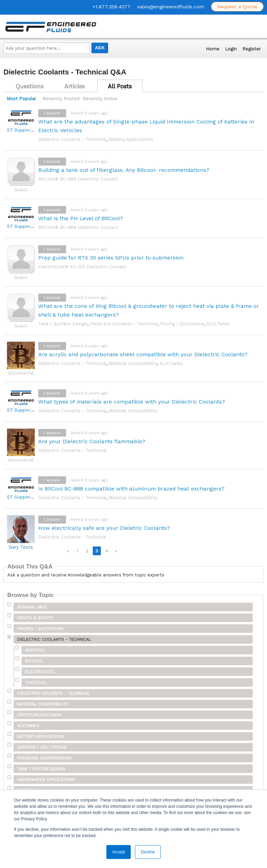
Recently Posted (61, 99)
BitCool (34, 661)
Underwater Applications (46, 780)
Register (252, 49)
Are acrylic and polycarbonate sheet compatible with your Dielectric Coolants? (143, 354)
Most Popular (21, 99)
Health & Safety (35, 618)
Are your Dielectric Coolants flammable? (92, 441)
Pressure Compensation (44, 758)
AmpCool (35, 650)
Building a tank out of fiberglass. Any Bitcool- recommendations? (124, 170)
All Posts (120, 86)
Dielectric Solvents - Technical (54, 693)
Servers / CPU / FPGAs (42, 747)
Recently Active (100, 99)
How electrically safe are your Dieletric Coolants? (104, 528)
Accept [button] (119, 852)
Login (231, 49)
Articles (75, 86)
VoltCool (36, 683)
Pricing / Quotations (182, 324)
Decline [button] (148, 852)
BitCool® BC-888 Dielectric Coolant (78, 179)
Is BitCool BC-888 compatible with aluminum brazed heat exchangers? (131, 489)
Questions (30, 86)
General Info (32, 607)
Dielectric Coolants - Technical (72, 139)
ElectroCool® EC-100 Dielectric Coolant (82, 267)
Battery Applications (131, 139)
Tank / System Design (63, 324)
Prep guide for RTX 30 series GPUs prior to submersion (111, 258)
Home (213, 49)
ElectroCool (40, 672)
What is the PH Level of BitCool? (81, 218)
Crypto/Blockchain (39, 715)
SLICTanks (218, 324)
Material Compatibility (133, 363)
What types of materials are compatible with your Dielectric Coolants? (132, 402)
